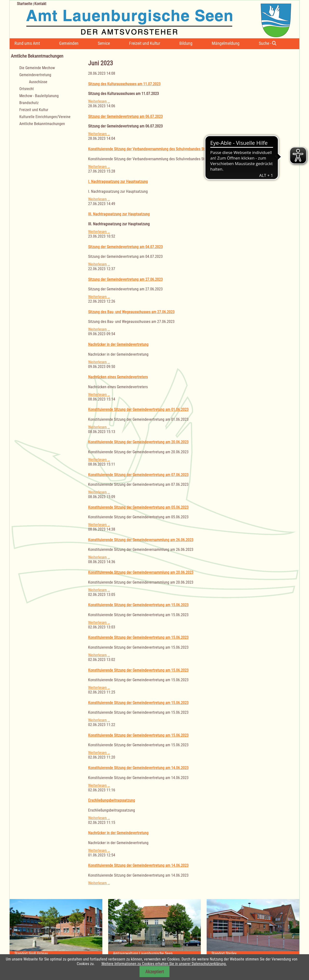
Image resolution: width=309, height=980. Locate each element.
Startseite (25, 4)
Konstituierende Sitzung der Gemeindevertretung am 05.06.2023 (138, 507)
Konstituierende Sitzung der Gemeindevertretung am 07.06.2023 (138, 475)
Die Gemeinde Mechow (37, 68)
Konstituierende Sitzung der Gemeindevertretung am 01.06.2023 (138, 410)
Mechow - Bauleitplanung (39, 96)
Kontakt (40, 4)
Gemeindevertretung (35, 75)
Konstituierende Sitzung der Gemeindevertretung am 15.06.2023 (138, 605)
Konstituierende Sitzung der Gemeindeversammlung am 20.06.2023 (141, 572)
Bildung (186, 43)
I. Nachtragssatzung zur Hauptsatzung (118, 182)
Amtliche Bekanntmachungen (42, 124)
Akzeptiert (155, 972)
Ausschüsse (38, 82)
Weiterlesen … (99, 101)
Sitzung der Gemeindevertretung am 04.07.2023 (125, 247)
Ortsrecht (27, 89)
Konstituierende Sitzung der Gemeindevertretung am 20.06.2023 (138, 442)
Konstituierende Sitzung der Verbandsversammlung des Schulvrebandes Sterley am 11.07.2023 (162, 149)
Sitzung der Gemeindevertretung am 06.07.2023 (125, 117)
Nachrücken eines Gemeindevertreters (118, 377)
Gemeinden (69, 43)
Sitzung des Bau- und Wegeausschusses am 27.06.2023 (131, 312)
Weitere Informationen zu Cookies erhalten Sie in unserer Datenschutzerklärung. (164, 964)
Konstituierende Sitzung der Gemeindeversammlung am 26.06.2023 (141, 540)
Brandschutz (29, 103)
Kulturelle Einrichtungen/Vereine (45, 117)
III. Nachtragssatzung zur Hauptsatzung (119, 214)
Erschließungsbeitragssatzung (112, 800)
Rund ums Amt (27, 43)
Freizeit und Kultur (145, 43)
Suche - (268, 43)
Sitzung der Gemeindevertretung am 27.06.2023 (125, 279)
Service (104, 43)
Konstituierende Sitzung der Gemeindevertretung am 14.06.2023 (138, 768)
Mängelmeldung (226, 43)
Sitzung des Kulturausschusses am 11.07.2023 (124, 84)
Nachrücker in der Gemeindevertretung (118, 344)
